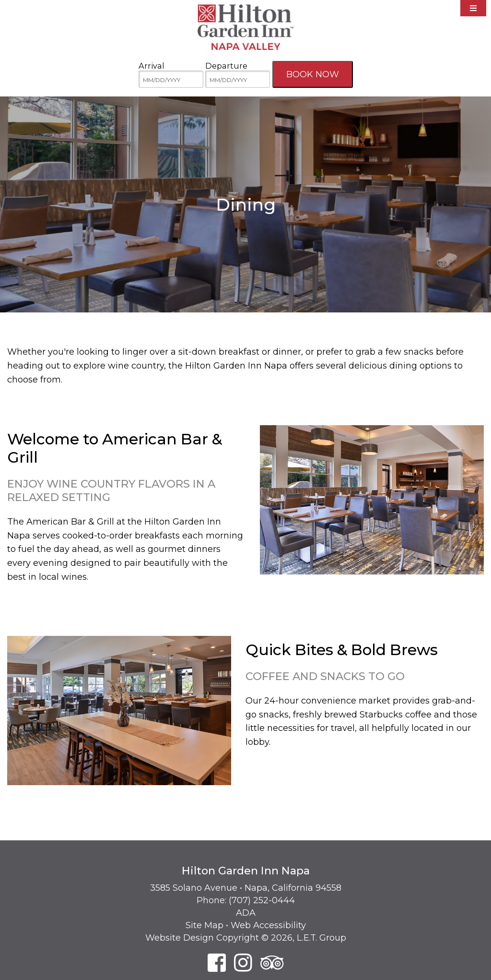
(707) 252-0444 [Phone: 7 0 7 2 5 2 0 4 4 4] (262, 900)
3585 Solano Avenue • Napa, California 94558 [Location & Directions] (246, 888)
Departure (226, 66)
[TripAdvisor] (272, 962)
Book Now (313, 74)
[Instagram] (243, 962)
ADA (246, 913)
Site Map (205, 925)
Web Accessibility (268, 925)
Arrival (152, 66)
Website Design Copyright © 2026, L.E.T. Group (246, 938)
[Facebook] (217, 962)
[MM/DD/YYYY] (171, 79)
